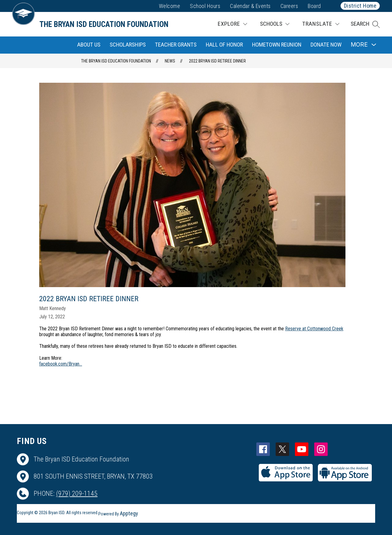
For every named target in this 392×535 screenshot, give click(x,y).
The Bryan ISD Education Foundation (116, 61)
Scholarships (128, 45)
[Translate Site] (321, 24)
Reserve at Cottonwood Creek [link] (314, 329)
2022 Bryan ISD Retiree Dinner (217, 61)
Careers (289, 6)
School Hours (205, 6)
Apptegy (129, 513)
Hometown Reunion (277, 45)
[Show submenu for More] (359, 45)
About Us (89, 45)
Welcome (170, 6)
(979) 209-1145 (77, 493)
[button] (365, 24)
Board (314, 6)
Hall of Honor (224, 45)
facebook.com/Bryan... (61, 364)
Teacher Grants (176, 45)
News (170, 61)
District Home (360, 6)
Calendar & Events (250, 6)
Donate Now (326, 45)
